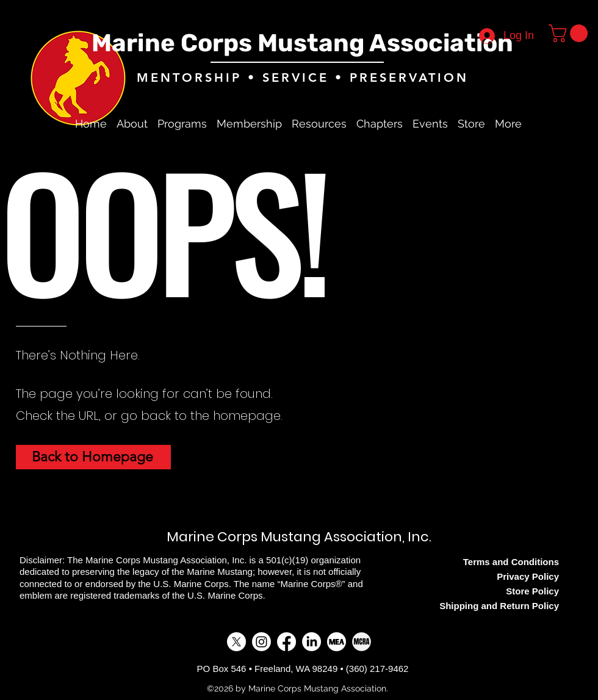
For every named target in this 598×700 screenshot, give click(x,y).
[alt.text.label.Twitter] (580, 124)
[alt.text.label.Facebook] (561, 124)
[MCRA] (362, 642)
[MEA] (337, 642)
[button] (570, 33)
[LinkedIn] (312, 642)
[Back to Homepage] (93, 457)
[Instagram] (261, 642)
